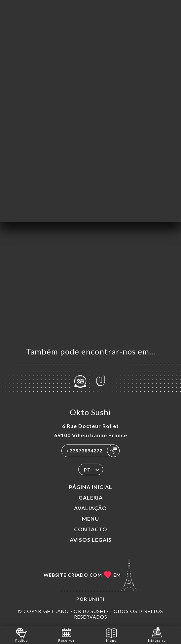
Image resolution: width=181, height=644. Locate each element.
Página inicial (91, 487)
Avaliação (90, 508)
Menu (90, 519)
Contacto (91, 529)
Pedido (21, 635)
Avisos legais (91, 540)
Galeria (91, 497)
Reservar (66, 635)
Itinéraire (157, 635)
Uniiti (97, 599)
